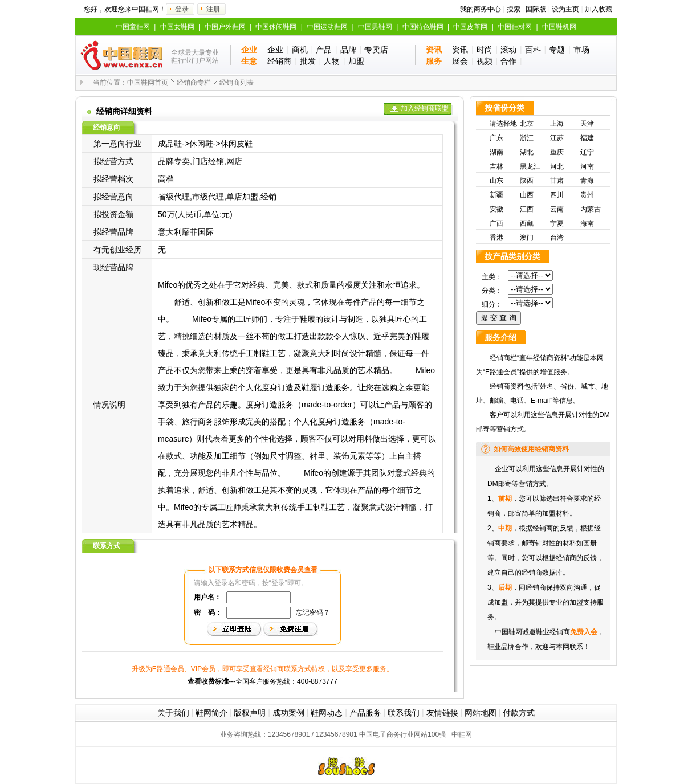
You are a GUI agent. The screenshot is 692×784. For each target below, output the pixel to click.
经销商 (279, 61)
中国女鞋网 (177, 27)
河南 (587, 166)
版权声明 (250, 713)
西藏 (527, 223)
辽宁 (587, 152)
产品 (324, 50)
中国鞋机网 (559, 27)
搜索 (514, 9)
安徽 (496, 209)
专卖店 (376, 50)
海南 (587, 223)
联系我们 (404, 713)
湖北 (527, 152)
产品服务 (365, 713)
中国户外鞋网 (225, 27)
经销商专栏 (194, 83)
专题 (557, 50)
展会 (460, 61)
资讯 (460, 50)
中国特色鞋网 (423, 27)
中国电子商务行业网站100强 (402, 734)
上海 (557, 124)
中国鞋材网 (515, 27)
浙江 (527, 138)
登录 (182, 9)
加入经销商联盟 (425, 108)
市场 (581, 50)
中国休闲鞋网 (276, 27)
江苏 (557, 138)
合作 (508, 61)
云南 (557, 209)
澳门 (527, 238)
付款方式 (519, 713)
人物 (332, 61)
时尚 (485, 50)
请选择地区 (503, 125)
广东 (496, 138)
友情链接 (442, 713)
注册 (213, 9)
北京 (527, 124)
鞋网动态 (327, 713)
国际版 (536, 9)
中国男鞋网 (375, 27)
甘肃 (557, 181)
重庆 (557, 152)
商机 (300, 50)
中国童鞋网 (133, 27)
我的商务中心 (481, 9)
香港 (496, 238)
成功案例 (288, 713)
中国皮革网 (470, 27)
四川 (557, 195)
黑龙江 (530, 166)
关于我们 (173, 713)
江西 (527, 209)
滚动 (508, 50)
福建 (587, 138)
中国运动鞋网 (327, 27)
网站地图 (481, 713)
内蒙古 (591, 209)
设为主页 (565, 9)
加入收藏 (599, 9)
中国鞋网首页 (148, 83)
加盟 (356, 61)
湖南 (496, 152)
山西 (527, 195)
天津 (587, 124)
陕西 (527, 181)
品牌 (348, 50)
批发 (308, 61)
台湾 (557, 238)
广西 (496, 223)
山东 (496, 181)
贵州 (587, 195)
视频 (485, 61)
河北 (557, 166)
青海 (587, 181)
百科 (533, 50)
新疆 (496, 195)
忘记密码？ (313, 612)
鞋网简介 (211, 713)
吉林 (496, 166)
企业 (275, 50)
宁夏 (557, 223)
